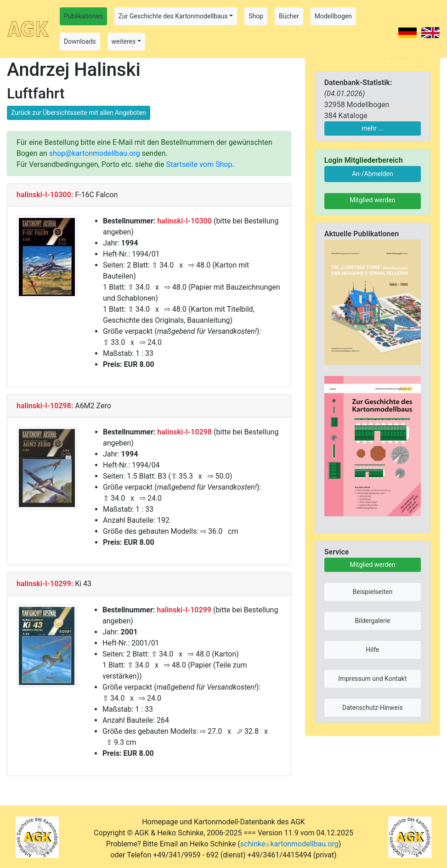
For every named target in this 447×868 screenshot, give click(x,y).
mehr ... (372, 128)
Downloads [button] (80, 41)
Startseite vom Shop (199, 164)
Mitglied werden (372, 200)
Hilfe (372, 650)
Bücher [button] (289, 16)
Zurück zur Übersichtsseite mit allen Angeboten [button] (79, 113)
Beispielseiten (372, 592)
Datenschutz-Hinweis (373, 708)
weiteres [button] (124, 41)
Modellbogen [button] (333, 16)
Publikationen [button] (83, 16)
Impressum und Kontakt (372, 679)
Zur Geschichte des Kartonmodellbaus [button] (173, 16)
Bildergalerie (372, 621)
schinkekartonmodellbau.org (289, 844)
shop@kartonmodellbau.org (95, 153)
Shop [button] (256, 16)
